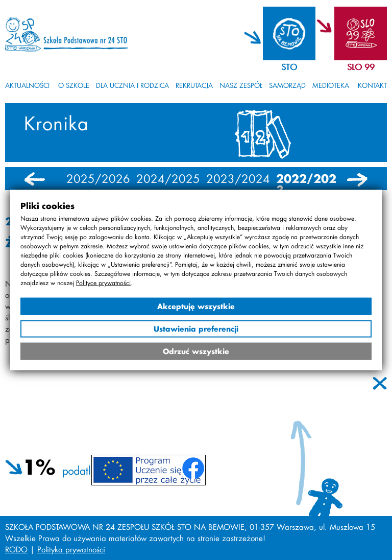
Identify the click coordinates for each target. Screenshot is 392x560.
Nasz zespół (241, 85)
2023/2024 (238, 179)
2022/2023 (306, 184)
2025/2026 (98, 179)
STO (289, 67)
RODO (16, 549)
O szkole (74, 85)
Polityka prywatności (71, 549)
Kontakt (372, 85)
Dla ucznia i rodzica (132, 85)
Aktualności (27, 85)
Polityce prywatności (103, 283)
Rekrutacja (194, 85)
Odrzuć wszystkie (196, 351)
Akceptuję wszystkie (196, 306)
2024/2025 (168, 179)
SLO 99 (361, 67)
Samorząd (287, 85)
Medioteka (331, 85)
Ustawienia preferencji (196, 329)
